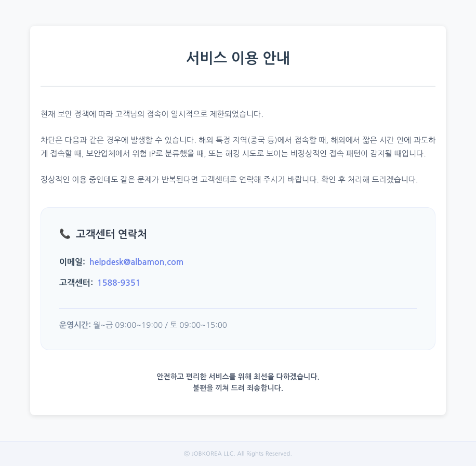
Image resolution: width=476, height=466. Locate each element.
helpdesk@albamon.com (136, 262)
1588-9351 (119, 283)
